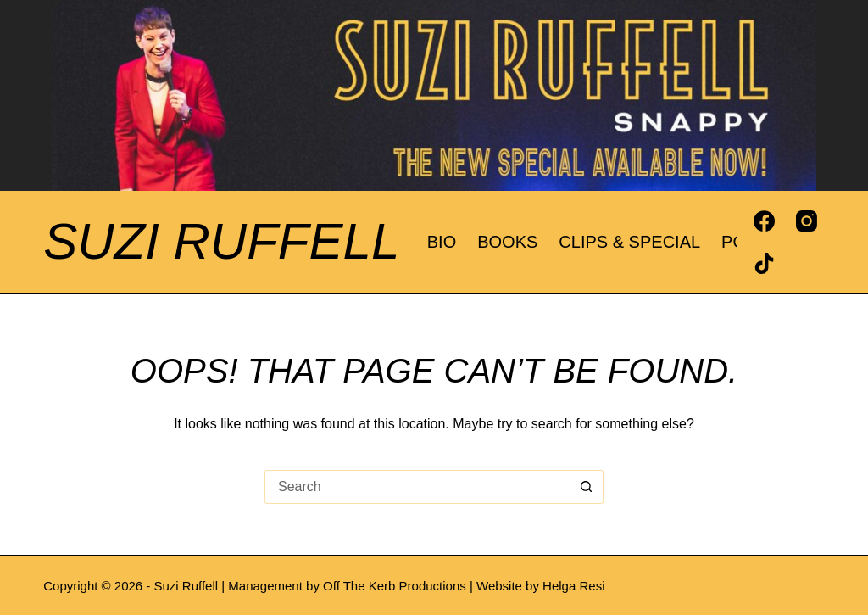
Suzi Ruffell (221, 241)
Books (507, 242)
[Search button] (587, 487)
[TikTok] (764, 263)
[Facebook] (764, 221)
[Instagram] (807, 221)
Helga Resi (573, 586)
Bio (442, 242)
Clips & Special (629, 242)
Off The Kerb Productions (395, 586)
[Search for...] (417, 487)
